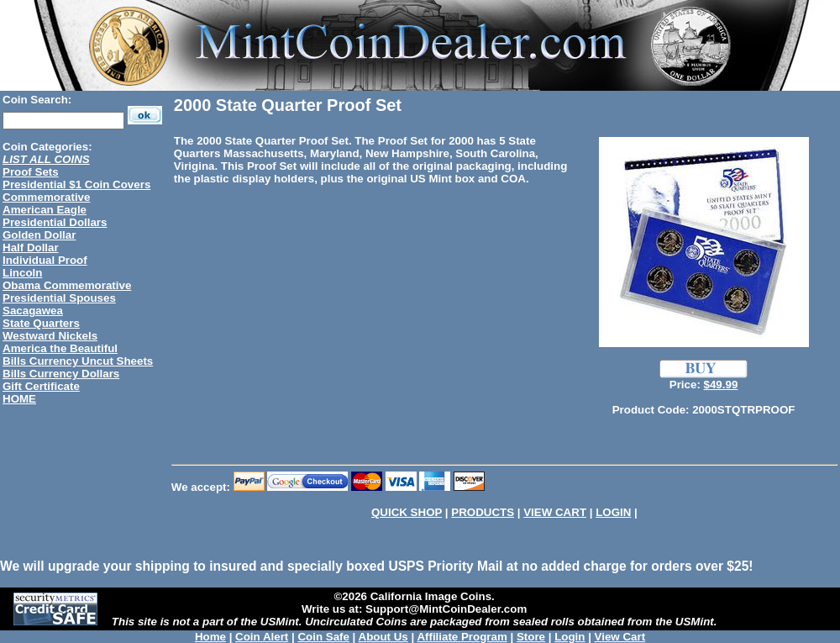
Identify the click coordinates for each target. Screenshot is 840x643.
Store (531, 637)
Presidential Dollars (55, 222)
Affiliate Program (462, 637)
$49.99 (721, 385)
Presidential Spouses (59, 298)
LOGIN (613, 512)
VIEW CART (555, 512)
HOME (19, 399)
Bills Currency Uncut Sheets (78, 361)
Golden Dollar (39, 235)
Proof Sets (31, 172)
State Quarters (41, 323)
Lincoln (22, 273)
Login (570, 637)
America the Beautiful (60, 348)
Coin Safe (323, 637)
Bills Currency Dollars (61, 374)
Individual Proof (45, 260)
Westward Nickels (50, 336)
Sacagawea (33, 311)
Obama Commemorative (67, 285)
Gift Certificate (41, 386)
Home (210, 637)
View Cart (620, 637)
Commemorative (46, 197)
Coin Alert (262, 637)
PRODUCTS (483, 512)
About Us (383, 637)
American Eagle (45, 210)
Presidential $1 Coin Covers (76, 184)
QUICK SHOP (407, 512)
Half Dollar (31, 248)
